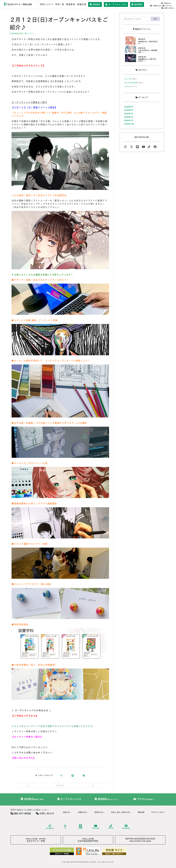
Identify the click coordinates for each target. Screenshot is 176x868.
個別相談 (137, 4)
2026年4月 (128, 110)
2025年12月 (129, 124)
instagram (50, 826)
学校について (47, 4)
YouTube (96, 826)
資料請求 (96, 4)
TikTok (111, 826)
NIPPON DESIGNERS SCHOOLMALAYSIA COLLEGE (140, 839)
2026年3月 (128, 113)
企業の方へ (153, 3)
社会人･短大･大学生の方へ (121, 812)
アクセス (155, 6)
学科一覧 (60, 4)
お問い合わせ (168, 6)
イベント (29, 33)
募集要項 (71, 4)
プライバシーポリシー (158, 812)
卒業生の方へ (168, 3)
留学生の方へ (99, 812)
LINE (80, 826)
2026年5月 (128, 107)
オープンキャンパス (117, 4)
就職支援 (82, 4)
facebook (126, 826)
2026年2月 (128, 117)
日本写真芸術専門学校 (88, 839)
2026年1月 (128, 120)
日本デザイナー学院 (36, 839)
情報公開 (141, 812)
